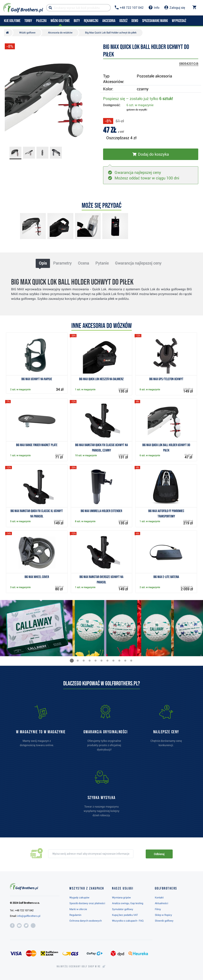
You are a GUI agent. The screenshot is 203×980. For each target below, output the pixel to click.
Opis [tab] (43, 263)
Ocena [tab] (83, 263)
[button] (72, 661)
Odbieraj (159, 854)
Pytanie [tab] (102, 263)
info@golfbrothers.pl (29, 916)
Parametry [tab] (62, 263)
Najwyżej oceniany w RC (79, 967)
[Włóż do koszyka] (151, 154)
